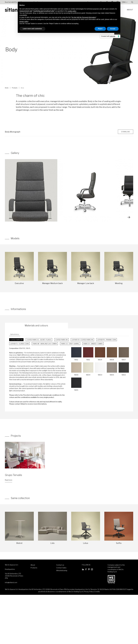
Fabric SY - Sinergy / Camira (93, 344)
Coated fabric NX (16, 340)
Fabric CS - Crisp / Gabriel (70, 344)
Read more (9, 480)
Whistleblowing (62, 570)
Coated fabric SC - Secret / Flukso (39, 340)
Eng (125, 2)
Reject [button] (100, 29)
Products (15, 88)
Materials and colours (36, 325)
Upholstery (15, 334)
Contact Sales (61, 568)
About (130, 10)
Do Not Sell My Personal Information (84, 17)
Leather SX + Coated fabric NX (82, 340)
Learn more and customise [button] (32, 29)
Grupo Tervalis (13, 475)
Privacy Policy (89, 592)
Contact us (60, 565)
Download (126, 132)
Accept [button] (113, 29)
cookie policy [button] (72, 11)
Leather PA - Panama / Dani (107, 340)
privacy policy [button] (24, 21)
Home (7, 88)
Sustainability (11, 2)
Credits (97, 592)
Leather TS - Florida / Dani (19, 344)
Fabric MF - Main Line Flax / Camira (45, 344)
